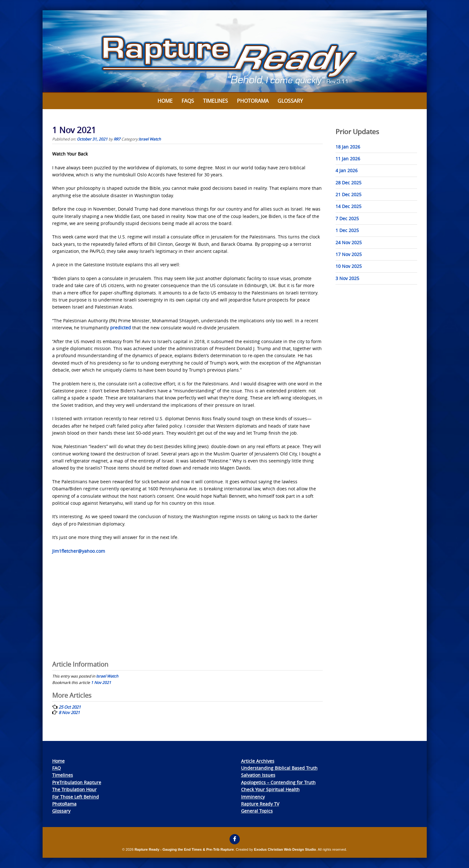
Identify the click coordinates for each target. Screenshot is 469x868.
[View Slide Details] (235, 52)
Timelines (215, 101)
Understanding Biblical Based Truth (279, 768)
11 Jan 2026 (348, 159)
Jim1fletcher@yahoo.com (79, 551)
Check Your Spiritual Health (270, 789)
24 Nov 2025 (349, 242)
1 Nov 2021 (101, 682)
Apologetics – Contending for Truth (278, 782)
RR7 (117, 139)
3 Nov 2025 (347, 278)
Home (165, 101)
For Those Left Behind (76, 797)
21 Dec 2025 (348, 194)
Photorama (253, 101)
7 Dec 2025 (347, 218)
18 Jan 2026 (348, 147)
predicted (121, 328)
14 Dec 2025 (348, 206)
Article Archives (258, 761)
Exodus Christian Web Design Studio (285, 849)
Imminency (253, 797)
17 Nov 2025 (349, 254)
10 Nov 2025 (349, 266)
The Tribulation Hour (74, 789)
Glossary (290, 101)
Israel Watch (150, 139)
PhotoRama (64, 804)
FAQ (57, 768)
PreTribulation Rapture (77, 782)
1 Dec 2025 (347, 230)
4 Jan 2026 (347, 170)
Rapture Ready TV (260, 804)
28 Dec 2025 (348, 183)
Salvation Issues (258, 775)
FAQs (188, 101)
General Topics (257, 811)
